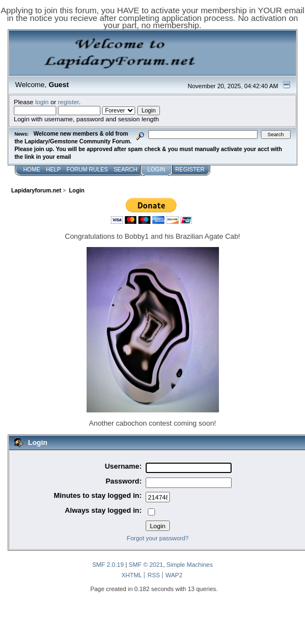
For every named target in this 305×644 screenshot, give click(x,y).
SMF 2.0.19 (108, 565)
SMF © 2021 (146, 565)
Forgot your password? (158, 538)
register (68, 102)
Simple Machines (190, 565)
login (42, 102)
